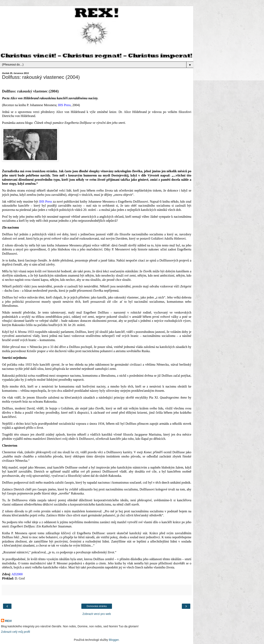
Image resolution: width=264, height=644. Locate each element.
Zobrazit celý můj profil (16, 632)
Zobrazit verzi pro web (97, 614)
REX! (8, 621)
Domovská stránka (97, 606)
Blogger (114, 640)
